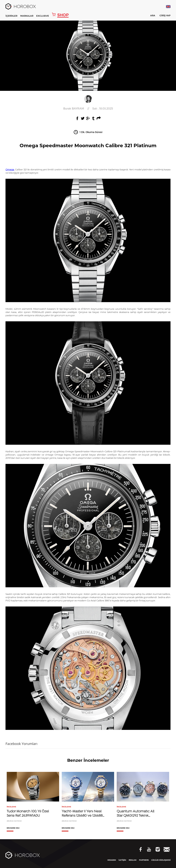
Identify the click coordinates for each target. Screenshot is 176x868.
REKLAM (133, 860)
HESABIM (112, 860)
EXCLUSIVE (43, 16)
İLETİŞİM (122, 860)
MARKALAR (27, 16)
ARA (150, 16)
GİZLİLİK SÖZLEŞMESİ (161, 860)
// (88, 108)
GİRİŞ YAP (165, 16)
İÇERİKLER (11, 16)
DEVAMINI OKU (13, 828)
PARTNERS (144, 860)
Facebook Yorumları (21, 744)
